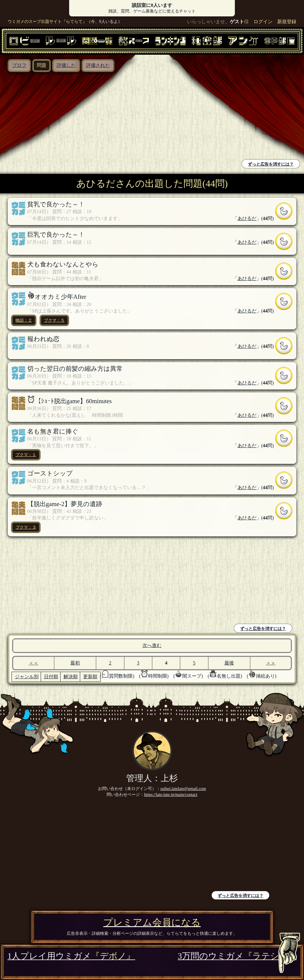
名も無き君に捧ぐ (53, 431)
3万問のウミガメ (237, 956)
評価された (98, 65)
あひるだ (247, 218)
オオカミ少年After (61, 297)
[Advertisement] (77, 117)
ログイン (263, 22)
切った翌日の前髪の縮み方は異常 (75, 369)
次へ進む (152, 645)
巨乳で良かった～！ (56, 234)
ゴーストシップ (50, 473)
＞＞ (271, 663)
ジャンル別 (27, 677)
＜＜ (34, 663)
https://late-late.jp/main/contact (171, 794)
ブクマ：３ (26, 527)
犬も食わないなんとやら (63, 264)
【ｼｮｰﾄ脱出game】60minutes (73, 401)
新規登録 (287, 22)
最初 (75, 663)
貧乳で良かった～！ (56, 204)
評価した (66, 65)
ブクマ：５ (54, 320)
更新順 (90, 677)
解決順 (71, 677)
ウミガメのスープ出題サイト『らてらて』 (47, 21)
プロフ (19, 65)
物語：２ (24, 320)
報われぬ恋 (43, 339)
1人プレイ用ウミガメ (71, 956)
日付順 (51, 677)
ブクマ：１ (26, 455)
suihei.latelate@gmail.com (183, 789)
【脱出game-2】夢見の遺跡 (65, 504)
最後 (229, 663)
